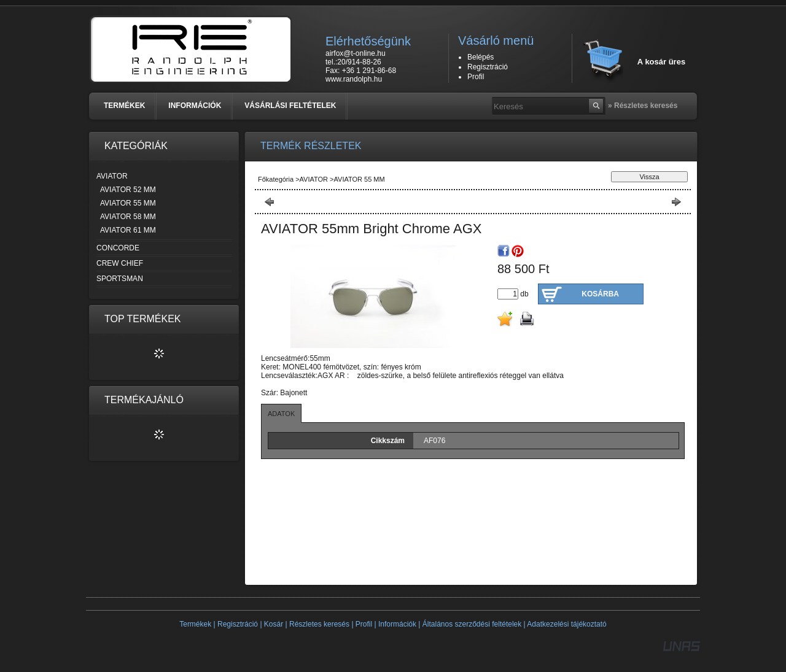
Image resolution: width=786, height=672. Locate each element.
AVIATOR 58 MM (128, 217)
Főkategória (276, 179)
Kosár (274, 624)
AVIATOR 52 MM (128, 190)
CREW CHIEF (120, 263)
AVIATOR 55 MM (128, 203)
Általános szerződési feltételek (472, 624)
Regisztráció (238, 624)
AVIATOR (315, 179)
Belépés (481, 57)
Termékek (195, 624)
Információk (397, 624)
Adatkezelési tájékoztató (566, 624)
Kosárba (600, 294)
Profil (364, 624)
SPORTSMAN (120, 279)
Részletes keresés (319, 624)
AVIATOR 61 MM (128, 230)
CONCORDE (118, 248)
